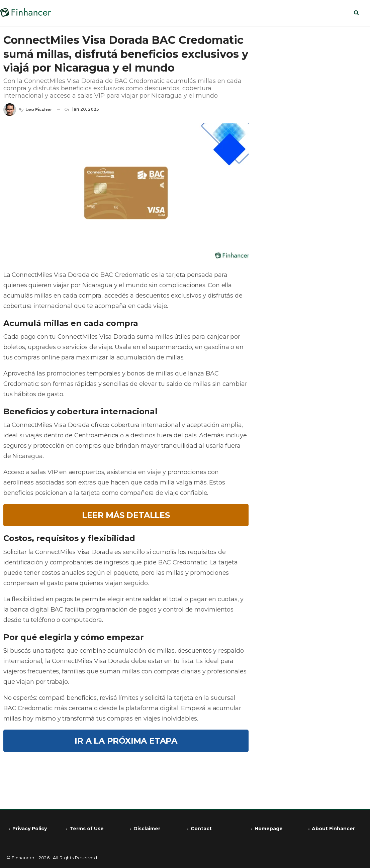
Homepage (269, 829)
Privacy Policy (30, 829)
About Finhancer (333, 829)
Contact (201, 829)
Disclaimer (147, 829)
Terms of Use (87, 829)
